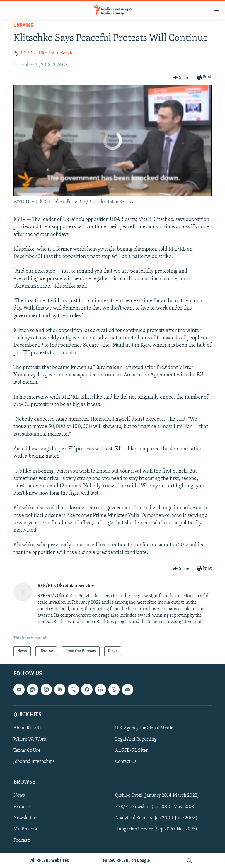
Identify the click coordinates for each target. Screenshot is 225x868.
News (19, 796)
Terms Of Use (27, 751)
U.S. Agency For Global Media (144, 728)
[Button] (181, 78)
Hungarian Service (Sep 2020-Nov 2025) (156, 829)
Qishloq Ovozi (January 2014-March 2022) (157, 796)
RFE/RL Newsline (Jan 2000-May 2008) (156, 807)
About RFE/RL (28, 728)
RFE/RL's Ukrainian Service (47, 53)
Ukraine (23, 26)
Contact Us (126, 762)
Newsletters (26, 818)
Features (22, 807)
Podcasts (22, 840)
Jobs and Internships (34, 762)
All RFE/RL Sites (132, 751)
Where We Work (30, 739)
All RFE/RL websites (50, 861)
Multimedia (25, 829)
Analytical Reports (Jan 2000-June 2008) (156, 818)
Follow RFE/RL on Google (126, 861)
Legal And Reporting (136, 739)
